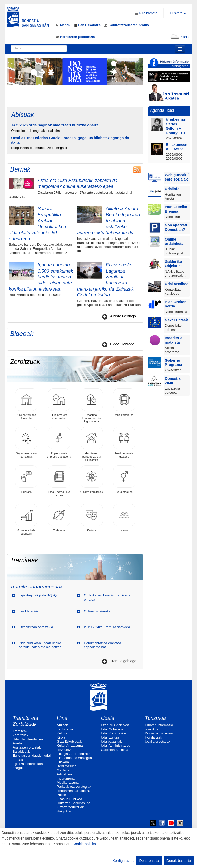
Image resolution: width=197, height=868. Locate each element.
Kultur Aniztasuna (70, 746)
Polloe (61, 795)
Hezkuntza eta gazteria (124, 442)
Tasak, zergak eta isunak (59, 481)
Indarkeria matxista (174, 340)
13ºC (178, 37)
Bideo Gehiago (122, 344)
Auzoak (62, 725)
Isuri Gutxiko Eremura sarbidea (107, 627)
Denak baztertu (179, 861)
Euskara (26, 479)
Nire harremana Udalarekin (26, 404)
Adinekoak (65, 774)
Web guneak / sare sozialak (177, 177)
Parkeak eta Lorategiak (74, 787)
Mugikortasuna (124, 402)
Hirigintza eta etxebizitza (59, 404)
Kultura (92, 518)
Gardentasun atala (115, 750)
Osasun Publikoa (69, 799)
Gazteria (63, 770)
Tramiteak (20, 731)
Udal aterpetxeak (157, 741)
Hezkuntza (65, 750)
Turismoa (59, 518)
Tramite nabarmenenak (36, 587)
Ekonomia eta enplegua (74, 758)
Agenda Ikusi (162, 110)
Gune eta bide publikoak (26, 519)
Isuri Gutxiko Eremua (176, 209)
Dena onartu (149, 861)
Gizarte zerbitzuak (92, 479)
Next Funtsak (176, 320)
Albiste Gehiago (123, 316)
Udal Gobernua (112, 729)
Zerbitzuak (21, 735)
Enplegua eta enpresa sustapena (59, 442)
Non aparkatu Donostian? (177, 227)
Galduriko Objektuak (174, 264)
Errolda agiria (29, 611)
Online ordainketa (97, 611)
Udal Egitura (110, 737)
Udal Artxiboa (177, 284)
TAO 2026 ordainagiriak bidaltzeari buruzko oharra (55, 125)
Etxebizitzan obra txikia (36, 627)
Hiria (62, 718)
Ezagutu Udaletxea (115, 725)
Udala (107, 718)
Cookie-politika (84, 844)
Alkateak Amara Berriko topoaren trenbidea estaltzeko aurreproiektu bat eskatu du (109, 221)
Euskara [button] (178, 13)
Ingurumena (66, 778)
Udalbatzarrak (111, 741)
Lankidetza (65, 729)
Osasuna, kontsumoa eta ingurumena (92, 406)
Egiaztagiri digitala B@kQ (38, 595)
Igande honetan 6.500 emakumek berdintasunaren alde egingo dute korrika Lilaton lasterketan (41, 277)
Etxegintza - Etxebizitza (74, 754)
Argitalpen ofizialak (27, 747)
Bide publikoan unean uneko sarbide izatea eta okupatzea (40, 645)
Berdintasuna (124, 479)
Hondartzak (153, 737)
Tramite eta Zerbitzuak (26, 721)
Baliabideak (21, 751)
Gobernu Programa (174, 362)
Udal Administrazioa (116, 746)
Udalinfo (172, 189)
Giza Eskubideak (69, 741)
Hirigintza (64, 811)
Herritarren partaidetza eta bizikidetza (92, 444)
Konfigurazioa (124, 861)
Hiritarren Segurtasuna (73, 803)
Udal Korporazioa (114, 733)
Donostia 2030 (173, 381)
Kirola (124, 518)
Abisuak (22, 115)
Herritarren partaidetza (73, 791)
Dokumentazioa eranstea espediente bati (102, 645)
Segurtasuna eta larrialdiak (26, 442)
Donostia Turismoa (159, 733)
